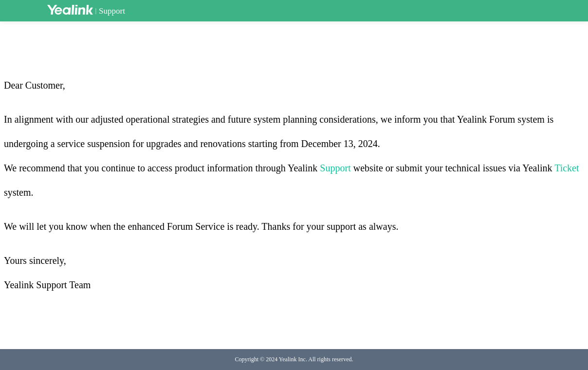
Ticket (567, 168)
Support (112, 11)
